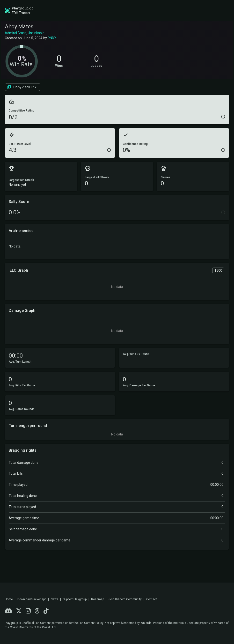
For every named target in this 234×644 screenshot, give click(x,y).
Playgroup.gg (23, 8)
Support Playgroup (75, 599)
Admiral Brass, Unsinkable (25, 33)
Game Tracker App (150, 11)
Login (214, 11)
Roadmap (82, 11)
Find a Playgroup (113, 11)
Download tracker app (32, 599)
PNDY (52, 38)
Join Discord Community (125, 599)
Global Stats (47, 11)
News (55, 599)
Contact (152, 599)
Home (9, 599)
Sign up (188, 10)
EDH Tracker (21, 13)
